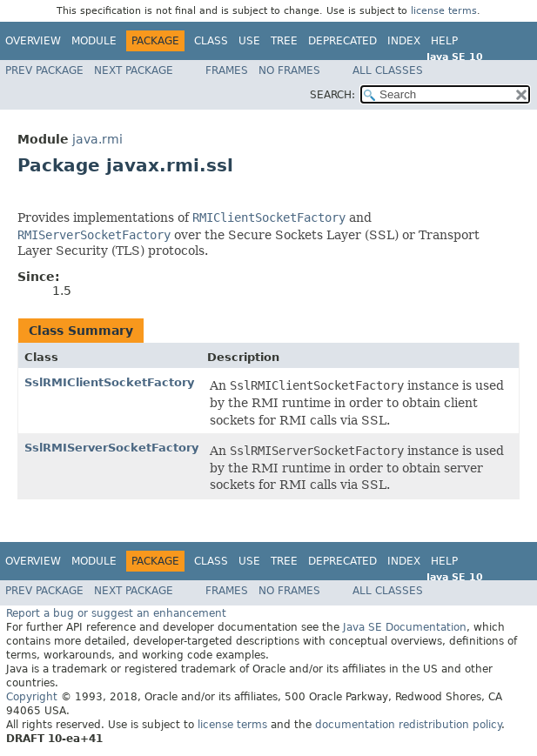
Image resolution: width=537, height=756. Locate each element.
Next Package (134, 70)
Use (249, 41)
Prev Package (44, 70)
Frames (227, 70)
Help (444, 41)
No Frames (289, 70)
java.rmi (97, 139)
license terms (444, 11)
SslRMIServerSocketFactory (111, 448)
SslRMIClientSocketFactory (109, 382)
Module (94, 41)
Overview (33, 41)
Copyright (32, 697)
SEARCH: (332, 95)
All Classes (388, 70)
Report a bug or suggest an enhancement (116, 613)
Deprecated (342, 41)
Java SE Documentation (405, 627)
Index (404, 41)
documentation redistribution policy (408, 725)
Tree (284, 41)
